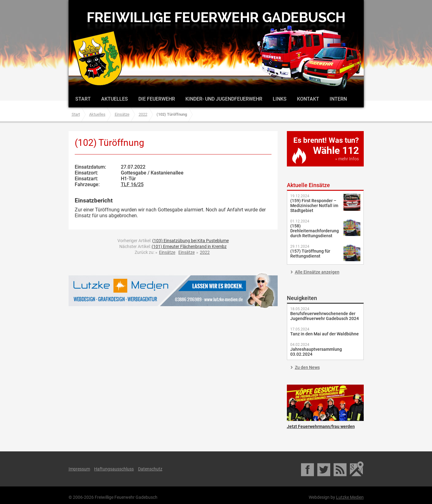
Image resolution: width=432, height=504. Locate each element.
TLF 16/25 (132, 184)
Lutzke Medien (173, 291)
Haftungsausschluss (114, 469)
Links (280, 99)
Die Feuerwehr (157, 99)
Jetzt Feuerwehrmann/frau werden (325, 403)
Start (83, 99)
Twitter (324, 469)
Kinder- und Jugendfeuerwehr (224, 99)
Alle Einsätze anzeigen (317, 272)
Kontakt (308, 99)
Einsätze (122, 114)
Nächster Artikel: (173, 246)
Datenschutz (150, 469)
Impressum (79, 469)
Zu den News (307, 367)
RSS (341, 469)
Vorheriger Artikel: (173, 241)
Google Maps (357, 469)
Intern (338, 99)
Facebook (308, 469)
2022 (143, 114)
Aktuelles (115, 99)
